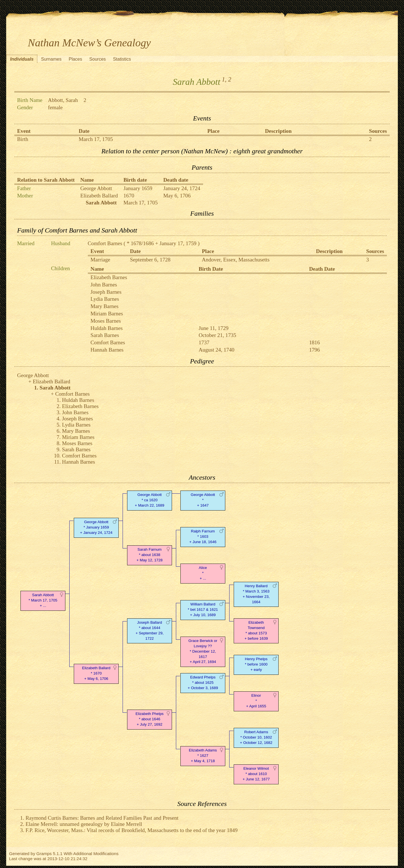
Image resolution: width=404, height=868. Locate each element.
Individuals (22, 59)
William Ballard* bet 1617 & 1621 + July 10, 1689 (203, 610)
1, (224, 79)
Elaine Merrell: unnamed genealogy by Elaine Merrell (84, 824)
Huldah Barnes (107, 328)
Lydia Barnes (105, 299)
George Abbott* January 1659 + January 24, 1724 (96, 527)
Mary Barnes (105, 306)
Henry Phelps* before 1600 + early (256, 664)
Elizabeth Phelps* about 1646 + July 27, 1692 (150, 719)
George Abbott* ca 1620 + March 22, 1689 (150, 500)
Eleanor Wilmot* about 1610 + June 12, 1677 (256, 774)
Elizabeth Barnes (109, 277)
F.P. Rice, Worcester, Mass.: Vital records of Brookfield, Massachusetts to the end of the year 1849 (132, 830)
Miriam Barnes (107, 314)
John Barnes (104, 285)
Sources (97, 59)
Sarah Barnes (105, 335)
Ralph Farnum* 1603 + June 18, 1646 (203, 536)
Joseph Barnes (106, 292)
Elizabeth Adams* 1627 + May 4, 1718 (203, 756)
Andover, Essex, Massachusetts (236, 260)
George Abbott (96, 188)
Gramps (44, 854)
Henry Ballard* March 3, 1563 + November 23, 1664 (256, 594)
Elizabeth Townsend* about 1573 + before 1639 (256, 630)
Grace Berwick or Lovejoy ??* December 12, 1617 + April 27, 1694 (203, 651)
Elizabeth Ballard (99, 196)
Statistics (122, 59)
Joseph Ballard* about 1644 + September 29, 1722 (150, 630)
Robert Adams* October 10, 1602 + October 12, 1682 (256, 737)
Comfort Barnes (105, 243)
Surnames (51, 59)
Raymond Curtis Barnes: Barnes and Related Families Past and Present (102, 818)
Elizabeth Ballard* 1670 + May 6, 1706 (96, 673)
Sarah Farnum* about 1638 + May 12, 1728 (150, 555)
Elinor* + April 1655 (256, 701)
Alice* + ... (203, 573)
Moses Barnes (106, 321)
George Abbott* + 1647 (203, 500)
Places (75, 59)
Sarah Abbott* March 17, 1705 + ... (43, 600)
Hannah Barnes (107, 350)
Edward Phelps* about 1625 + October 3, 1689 (203, 683)
